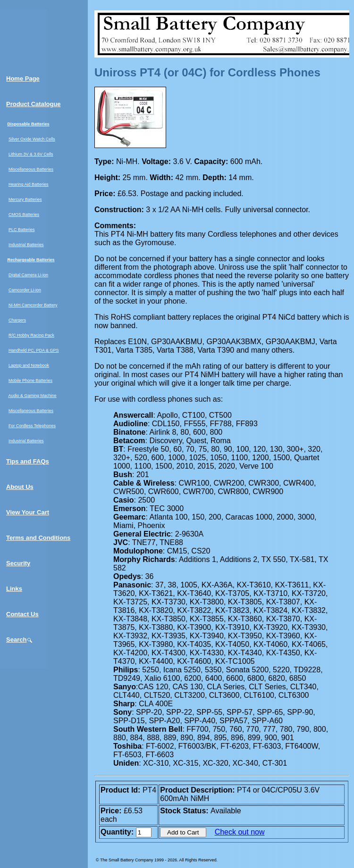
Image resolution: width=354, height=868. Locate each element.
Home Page (23, 79)
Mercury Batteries (25, 199)
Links (14, 589)
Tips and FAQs (28, 461)
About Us (20, 487)
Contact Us (22, 614)
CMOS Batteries (24, 215)
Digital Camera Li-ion (28, 275)
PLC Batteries (22, 230)
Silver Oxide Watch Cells (32, 139)
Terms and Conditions (38, 538)
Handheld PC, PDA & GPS (34, 350)
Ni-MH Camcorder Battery (33, 305)
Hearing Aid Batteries (29, 184)
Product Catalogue (34, 104)
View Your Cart (28, 512)
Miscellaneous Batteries (31, 169)
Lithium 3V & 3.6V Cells (31, 154)
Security (18, 563)
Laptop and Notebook (29, 365)
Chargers (17, 320)
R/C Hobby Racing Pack (31, 335)
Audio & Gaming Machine (33, 396)
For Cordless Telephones (32, 426)
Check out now (240, 832)
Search (20, 640)
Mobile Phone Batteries (30, 380)
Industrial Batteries (26, 245)
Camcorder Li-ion (25, 290)
